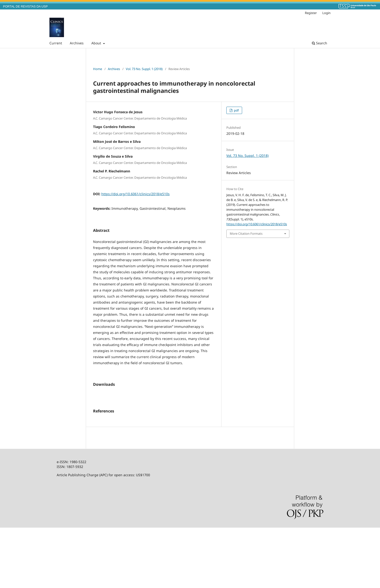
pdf (236, 110)
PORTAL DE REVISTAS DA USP (25, 7)
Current (56, 43)
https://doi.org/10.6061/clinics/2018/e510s (135, 194)
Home (98, 69)
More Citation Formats (246, 234)
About (97, 43)
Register (311, 13)
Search (320, 43)
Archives (77, 43)
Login (326, 13)
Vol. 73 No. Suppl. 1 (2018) (144, 69)
